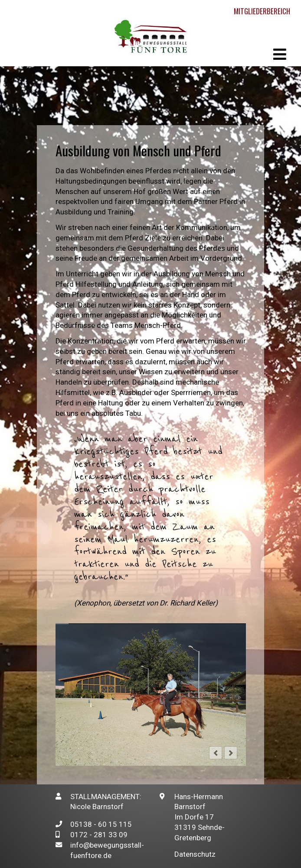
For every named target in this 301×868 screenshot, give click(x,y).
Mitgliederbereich (262, 11)
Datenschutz (195, 854)
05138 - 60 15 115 (101, 824)
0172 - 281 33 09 (99, 835)
